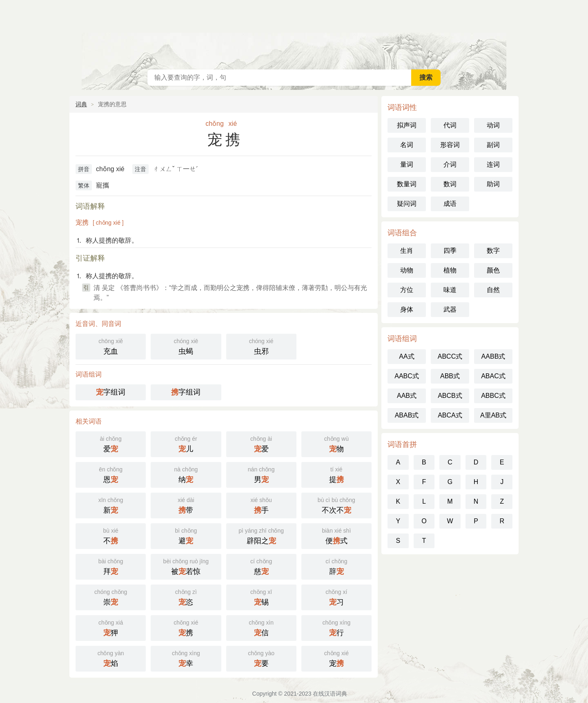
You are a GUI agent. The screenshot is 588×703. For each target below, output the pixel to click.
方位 (407, 290)
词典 (81, 104)
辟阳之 (261, 535)
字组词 (111, 392)
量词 (407, 164)
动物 (407, 270)
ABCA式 (450, 415)
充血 (111, 346)
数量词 (407, 184)
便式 (336, 535)
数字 (493, 251)
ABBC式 (493, 396)
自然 (493, 290)
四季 (450, 251)
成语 (450, 204)
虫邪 (261, 346)
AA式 (406, 356)
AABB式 (493, 356)
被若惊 (186, 566)
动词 (493, 125)
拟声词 (407, 125)
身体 (407, 309)
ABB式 (450, 376)
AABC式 (407, 376)
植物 (450, 270)
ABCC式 (450, 356)
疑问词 (407, 204)
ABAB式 (407, 415)
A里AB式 (493, 415)
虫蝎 (186, 346)
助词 (493, 184)
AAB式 (407, 396)
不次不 (336, 505)
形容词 (450, 145)
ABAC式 (493, 376)
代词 (450, 125)
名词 (407, 145)
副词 (493, 145)
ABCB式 (450, 396)
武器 (450, 309)
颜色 (493, 270)
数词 (450, 184)
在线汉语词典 (294, 33)
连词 (493, 164)
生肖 (407, 251)
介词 (450, 164)
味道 (450, 290)
